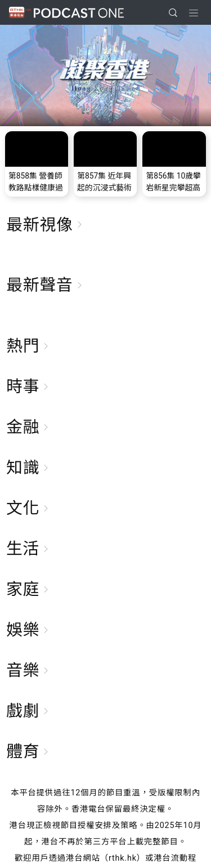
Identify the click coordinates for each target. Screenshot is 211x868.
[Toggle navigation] (194, 13)
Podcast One (79, 13)
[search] (173, 13)
